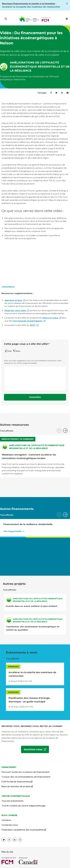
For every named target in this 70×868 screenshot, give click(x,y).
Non (18, 351)
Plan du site (7, 852)
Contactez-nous (10, 825)
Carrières (6, 820)
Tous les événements (12, 801)
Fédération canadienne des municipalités (24, 830)
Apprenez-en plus (14, 300)
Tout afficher (7, 431)
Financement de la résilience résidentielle (28, 524)
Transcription (8, 287)
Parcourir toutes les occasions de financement (25, 772)
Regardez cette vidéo (16, 311)
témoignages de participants (28, 321)
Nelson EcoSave (51, 318)
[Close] (67, 4)
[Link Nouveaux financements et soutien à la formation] (29, 4)
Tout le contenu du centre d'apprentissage (23, 806)
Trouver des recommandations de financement (26, 777)
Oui (10, 351)
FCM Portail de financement (17, 782)
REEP (33, 325)
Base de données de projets (17, 787)
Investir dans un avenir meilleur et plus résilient (31, 606)
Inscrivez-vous (32, 750)
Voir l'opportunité (12, 531)
